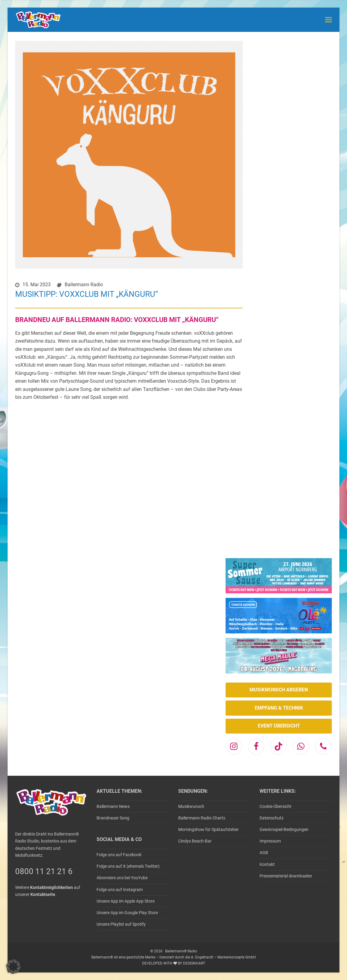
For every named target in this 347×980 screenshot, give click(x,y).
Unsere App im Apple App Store (126, 901)
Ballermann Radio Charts (202, 818)
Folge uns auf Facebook (119, 855)
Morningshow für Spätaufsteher (208, 829)
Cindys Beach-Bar (195, 841)
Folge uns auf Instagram (120, 890)
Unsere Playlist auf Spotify (121, 924)
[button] (328, 20)
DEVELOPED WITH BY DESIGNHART (174, 963)
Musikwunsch (191, 806)
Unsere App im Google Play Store (127, 913)
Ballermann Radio (84, 285)
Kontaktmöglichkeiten (51, 887)
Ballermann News (113, 806)
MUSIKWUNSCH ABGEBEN (279, 690)
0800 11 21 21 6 (44, 871)
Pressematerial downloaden (286, 876)
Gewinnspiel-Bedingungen (284, 829)
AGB (264, 853)
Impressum (270, 841)
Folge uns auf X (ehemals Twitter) (128, 866)
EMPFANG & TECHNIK (279, 708)
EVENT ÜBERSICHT (279, 726)
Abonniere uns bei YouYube (122, 878)
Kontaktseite (43, 894)
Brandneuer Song (113, 818)
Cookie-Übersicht (276, 806)
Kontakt (267, 864)
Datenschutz (272, 818)
